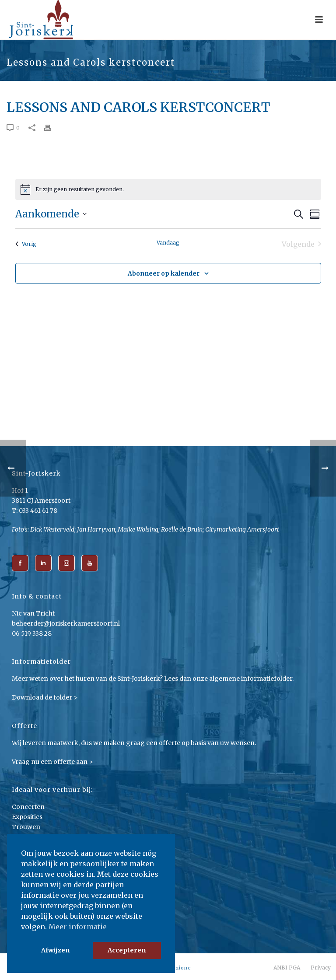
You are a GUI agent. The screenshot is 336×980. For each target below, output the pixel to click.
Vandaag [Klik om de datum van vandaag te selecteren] (168, 243)
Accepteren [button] (127, 950)
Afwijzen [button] (55, 950)
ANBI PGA (287, 968)
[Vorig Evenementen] (26, 244)
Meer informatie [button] (78, 927)
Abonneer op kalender (164, 273)
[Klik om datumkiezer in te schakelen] (51, 214)
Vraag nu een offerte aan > (52, 762)
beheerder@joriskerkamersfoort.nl (66, 623)
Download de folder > (45, 697)
